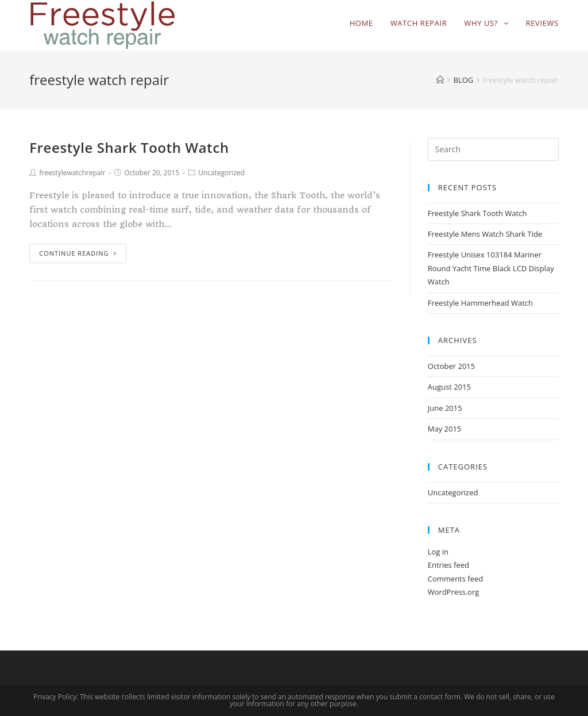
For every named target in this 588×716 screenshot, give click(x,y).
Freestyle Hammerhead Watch (480, 303)
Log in (438, 552)
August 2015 (449, 387)
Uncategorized (221, 173)
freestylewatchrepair (72, 173)
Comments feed (455, 579)
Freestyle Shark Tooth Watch (129, 147)
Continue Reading (78, 253)
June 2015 (445, 408)
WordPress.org (454, 592)
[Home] (440, 80)
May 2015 (445, 429)
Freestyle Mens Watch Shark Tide (485, 234)
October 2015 (451, 366)
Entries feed (448, 565)
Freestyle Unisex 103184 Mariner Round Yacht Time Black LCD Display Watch (491, 268)
